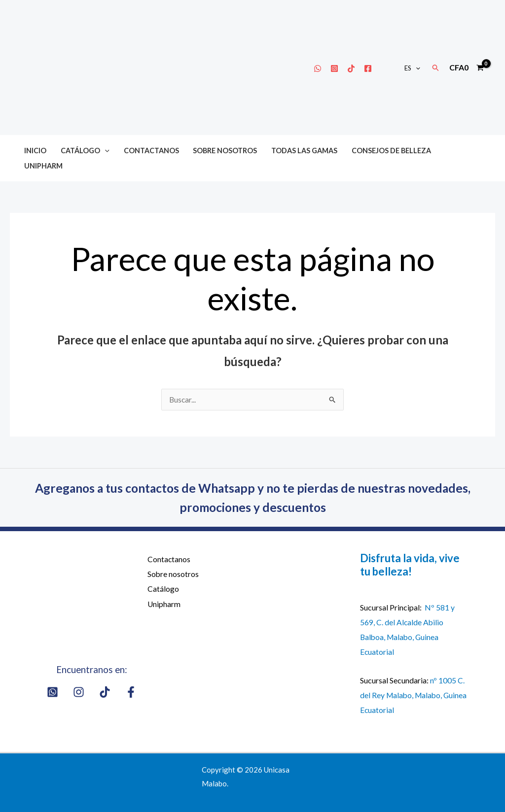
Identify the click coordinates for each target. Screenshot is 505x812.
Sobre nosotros (225, 151)
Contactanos (151, 151)
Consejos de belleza (391, 151)
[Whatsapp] (318, 68)
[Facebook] (368, 68)
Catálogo (85, 151)
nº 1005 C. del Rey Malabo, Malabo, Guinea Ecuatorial (412, 695)
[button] (416, 68)
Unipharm (43, 166)
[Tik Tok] (351, 68)
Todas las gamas (304, 151)
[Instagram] (334, 68)
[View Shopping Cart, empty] (466, 68)
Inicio (35, 151)
